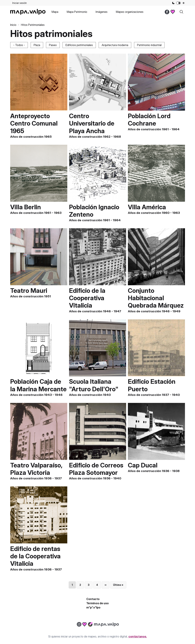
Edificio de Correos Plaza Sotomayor (96, 469)
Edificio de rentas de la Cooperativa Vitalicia (35, 556)
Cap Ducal (143, 465)
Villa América (147, 207)
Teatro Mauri (29, 291)
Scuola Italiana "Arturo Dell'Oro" (94, 385)
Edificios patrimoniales (79, 45)
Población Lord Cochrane (149, 120)
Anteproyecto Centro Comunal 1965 (34, 123)
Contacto (93, 599)
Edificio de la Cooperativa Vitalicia (87, 298)
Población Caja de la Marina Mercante (38, 385)
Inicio (13, 25)
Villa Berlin (26, 207)
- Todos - (19, 45)
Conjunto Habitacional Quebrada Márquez (156, 298)
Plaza (37, 45)
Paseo (53, 45)
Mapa (55, 12)
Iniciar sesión (20, 3)
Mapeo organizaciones (130, 12)
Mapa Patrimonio (77, 12)
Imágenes (102, 12)
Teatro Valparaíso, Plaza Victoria (36, 469)
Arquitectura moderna (115, 45)
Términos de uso (97, 603)
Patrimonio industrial (149, 45)
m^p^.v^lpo (93, 607)
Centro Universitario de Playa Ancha (92, 123)
